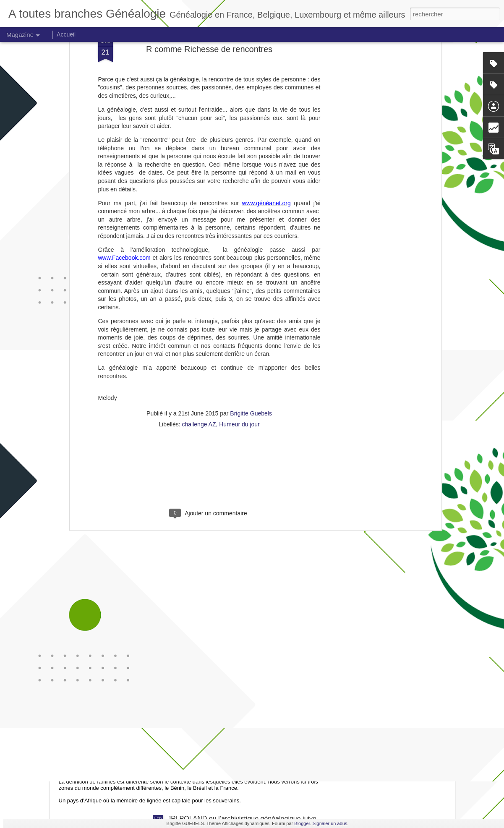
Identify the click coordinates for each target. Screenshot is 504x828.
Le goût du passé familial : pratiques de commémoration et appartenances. (185, 735)
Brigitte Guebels (251, 300)
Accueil (66, 34)
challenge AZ (199, 311)
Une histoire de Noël (198, 640)
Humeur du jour (239, 311)
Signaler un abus (330, 823)
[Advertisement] (209, 366)
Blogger (302, 823)
